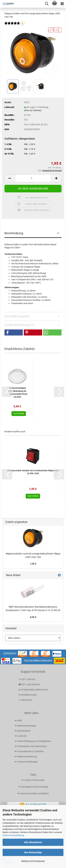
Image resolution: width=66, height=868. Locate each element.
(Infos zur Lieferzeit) (33, 110)
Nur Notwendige (33, 852)
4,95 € (33, 617)
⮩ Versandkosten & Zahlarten (29, 751)
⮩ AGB (18, 721)
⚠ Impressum (25, 700)
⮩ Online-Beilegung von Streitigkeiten (33, 741)
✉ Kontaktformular (27, 695)
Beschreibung (14, 233)
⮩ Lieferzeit (21, 736)
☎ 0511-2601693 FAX (29, 684)
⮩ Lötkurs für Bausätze (33, 780)
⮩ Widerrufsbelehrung (26, 757)
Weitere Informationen (33, 861)
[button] (10, 178)
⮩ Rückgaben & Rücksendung (33, 787)
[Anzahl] (33, 178)
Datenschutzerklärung (13, 835)
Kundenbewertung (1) (19, 325)
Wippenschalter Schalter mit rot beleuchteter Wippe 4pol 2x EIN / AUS (33, 472)
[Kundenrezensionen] (12, 25)
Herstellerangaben (17, 316)
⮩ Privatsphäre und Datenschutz (31, 746)
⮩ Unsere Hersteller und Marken (33, 793)
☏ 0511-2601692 (27, 679)
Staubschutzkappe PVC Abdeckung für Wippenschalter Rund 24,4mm (17, 392)
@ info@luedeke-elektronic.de (33, 690)
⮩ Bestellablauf (23, 731)
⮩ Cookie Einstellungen (26, 762)
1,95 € (33, 564)
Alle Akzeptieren (33, 842)
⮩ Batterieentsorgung (25, 726)
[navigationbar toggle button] (62, 4)
